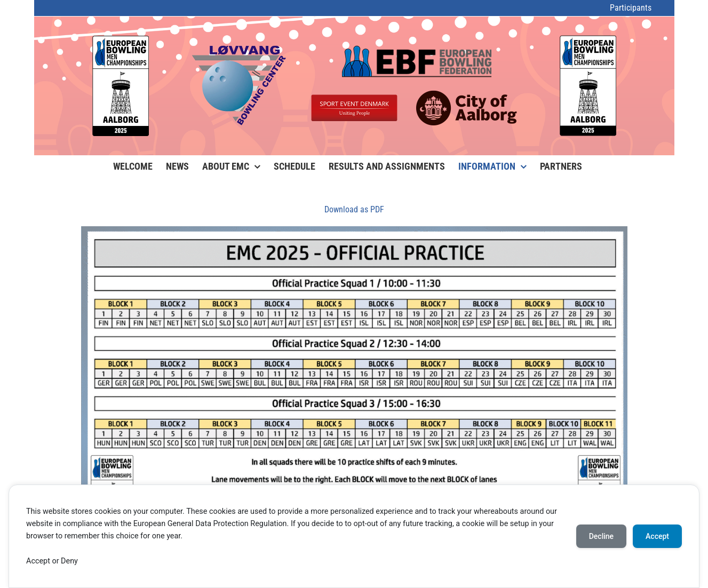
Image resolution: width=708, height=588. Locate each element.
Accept (657, 536)
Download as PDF (354, 209)
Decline (601, 536)
